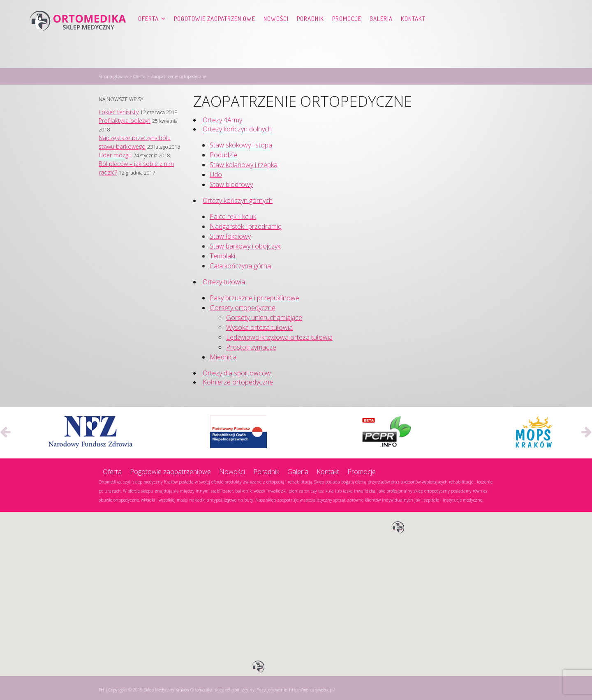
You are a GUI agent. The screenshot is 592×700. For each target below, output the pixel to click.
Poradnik (310, 35)
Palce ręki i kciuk (233, 215)
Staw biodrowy (231, 183)
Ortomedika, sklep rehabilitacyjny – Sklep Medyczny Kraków (78, 35)
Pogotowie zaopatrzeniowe (215, 35)
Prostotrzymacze (251, 345)
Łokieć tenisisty (119, 110)
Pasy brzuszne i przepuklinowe (254, 296)
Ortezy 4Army (222, 118)
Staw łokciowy (230, 235)
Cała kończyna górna (240, 264)
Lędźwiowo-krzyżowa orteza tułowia (279, 336)
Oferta (148, 35)
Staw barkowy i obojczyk (245, 244)
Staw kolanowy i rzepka (244, 163)
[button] (398, 526)
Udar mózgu (115, 153)
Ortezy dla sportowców (237, 371)
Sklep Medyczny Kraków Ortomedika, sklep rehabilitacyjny (199, 688)
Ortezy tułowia (224, 280)
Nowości (276, 35)
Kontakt (413, 35)
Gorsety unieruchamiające (264, 316)
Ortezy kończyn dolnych (237, 127)
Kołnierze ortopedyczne (238, 380)
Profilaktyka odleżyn (125, 119)
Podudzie (223, 153)
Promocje (347, 35)
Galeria (381, 35)
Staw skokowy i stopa (241, 143)
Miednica (223, 355)
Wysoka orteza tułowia (259, 326)
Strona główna (113, 75)
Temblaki (222, 254)
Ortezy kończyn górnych (238, 199)
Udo (216, 173)
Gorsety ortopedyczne (243, 306)
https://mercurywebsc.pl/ (312, 688)
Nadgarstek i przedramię (246, 225)
